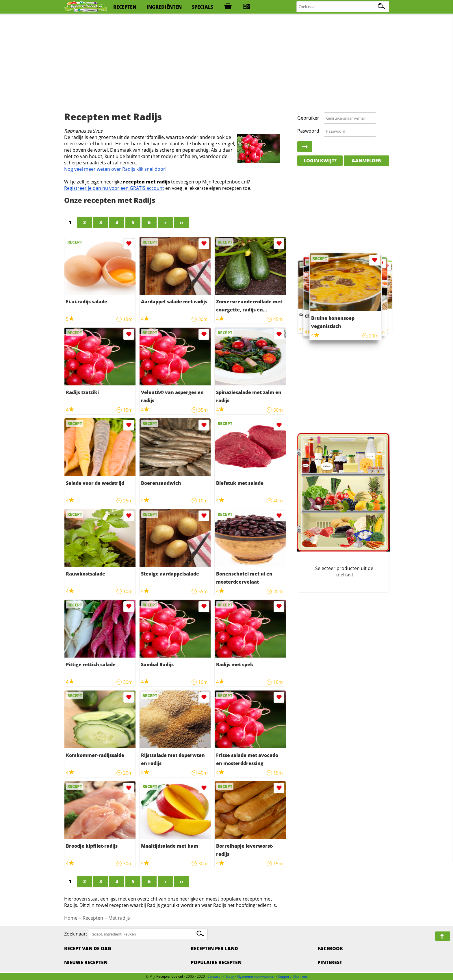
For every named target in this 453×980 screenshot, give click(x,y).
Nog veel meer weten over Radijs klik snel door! (115, 169)
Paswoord (308, 131)
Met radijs (119, 918)
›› (181, 222)
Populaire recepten (216, 962)
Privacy (228, 976)
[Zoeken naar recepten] (343, 7)
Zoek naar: (76, 934)
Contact (214, 976)
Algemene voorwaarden (256, 976)
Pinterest (330, 962)
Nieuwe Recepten (86, 962)
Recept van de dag (88, 949)
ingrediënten (164, 7)
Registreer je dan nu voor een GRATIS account (114, 188)
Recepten (93, 918)
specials (203, 7)
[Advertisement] (226, 61)
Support (284, 976)
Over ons (300, 976)
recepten (125, 7)
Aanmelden (367, 161)
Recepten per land (214, 949)
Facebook (330, 949)
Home (71, 918)
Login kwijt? (320, 161)
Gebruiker (308, 118)
